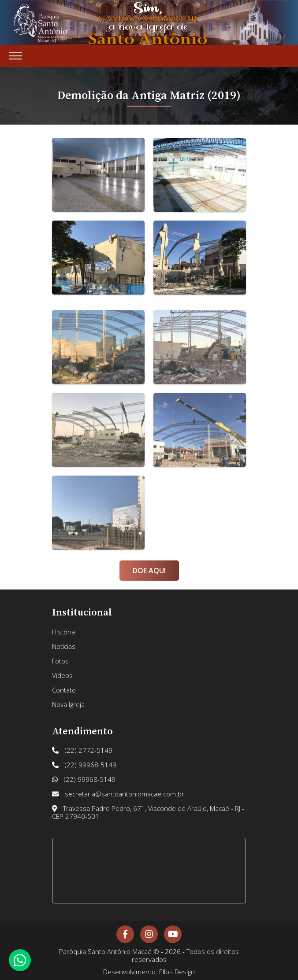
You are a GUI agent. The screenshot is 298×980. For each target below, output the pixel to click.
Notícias (64, 646)
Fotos (60, 661)
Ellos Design (177, 972)
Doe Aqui (149, 571)
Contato (64, 690)
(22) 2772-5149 (82, 750)
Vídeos (62, 675)
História (63, 632)
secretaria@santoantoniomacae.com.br (118, 794)
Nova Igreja (68, 704)
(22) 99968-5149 (84, 765)
